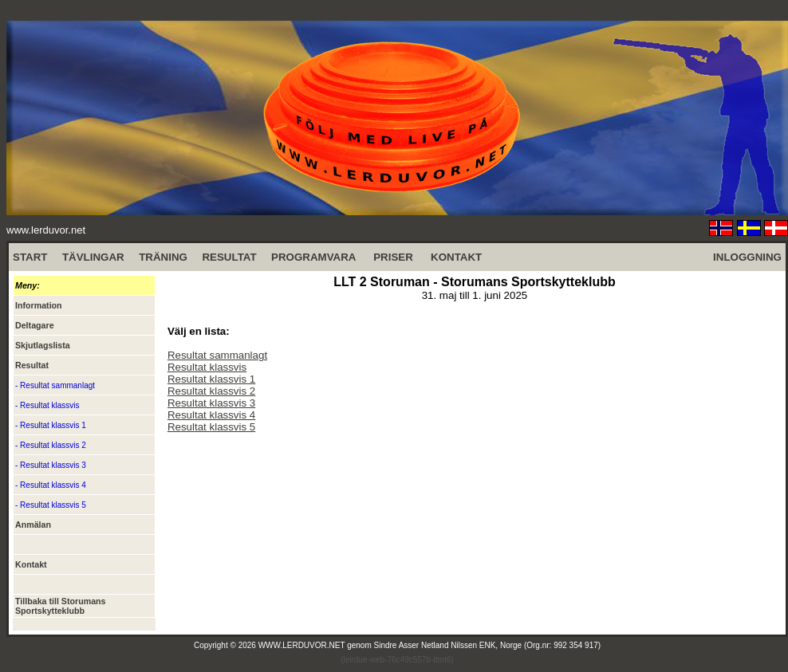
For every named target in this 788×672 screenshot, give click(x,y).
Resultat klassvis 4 (211, 415)
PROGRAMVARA (313, 257)
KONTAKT (456, 257)
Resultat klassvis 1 (211, 379)
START (30, 257)
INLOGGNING (747, 257)
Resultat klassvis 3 (211, 403)
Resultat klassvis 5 (211, 427)
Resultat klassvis (207, 367)
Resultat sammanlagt (217, 355)
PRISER (393, 257)
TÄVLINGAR (93, 257)
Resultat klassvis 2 (211, 391)
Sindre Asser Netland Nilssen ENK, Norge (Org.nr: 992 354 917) (488, 645)
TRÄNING (163, 257)
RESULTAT (229, 257)
